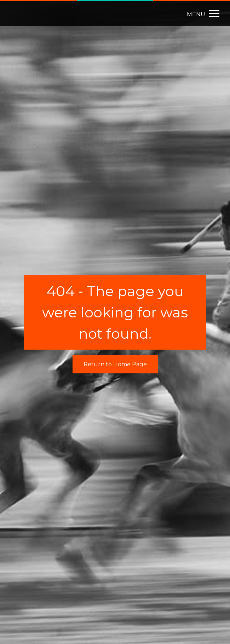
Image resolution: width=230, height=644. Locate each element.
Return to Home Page (115, 364)
